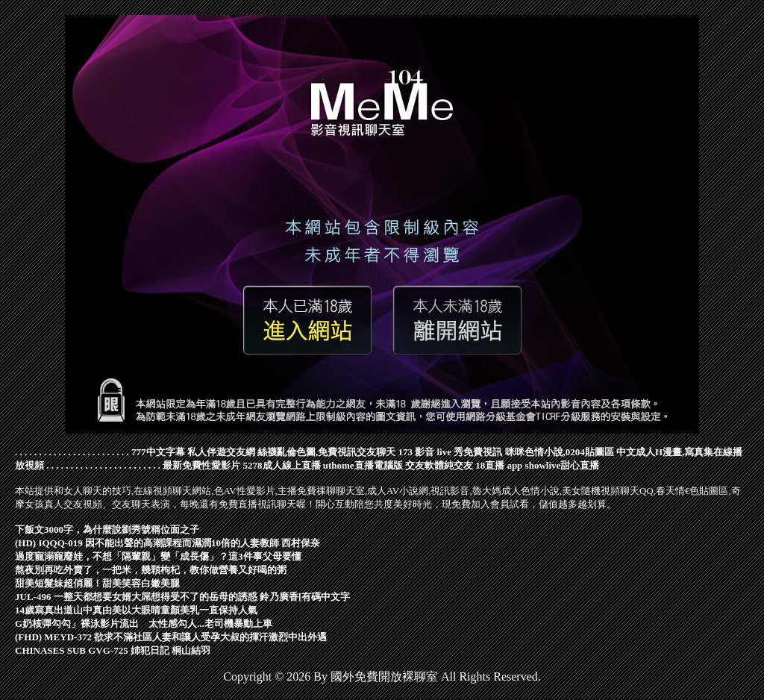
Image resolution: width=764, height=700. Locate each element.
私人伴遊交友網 (221, 452)
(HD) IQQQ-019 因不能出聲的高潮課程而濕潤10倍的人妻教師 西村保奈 (167, 543)
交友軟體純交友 (439, 465)
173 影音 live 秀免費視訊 (451, 452)
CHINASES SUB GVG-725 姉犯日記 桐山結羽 (113, 650)
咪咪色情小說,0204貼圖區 (560, 452)
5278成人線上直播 (282, 465)
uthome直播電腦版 (363, 465)
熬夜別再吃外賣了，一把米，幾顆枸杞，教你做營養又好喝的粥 (151, 570)
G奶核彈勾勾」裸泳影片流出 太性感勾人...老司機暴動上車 (144, 624)
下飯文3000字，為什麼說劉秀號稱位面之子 (107, 529)
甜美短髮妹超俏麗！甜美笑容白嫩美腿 (97, 583)
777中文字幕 (158, 452)
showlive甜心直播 (563, 465)
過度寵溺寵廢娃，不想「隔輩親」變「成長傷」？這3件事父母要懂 (158, 556)
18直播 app (499, 465)
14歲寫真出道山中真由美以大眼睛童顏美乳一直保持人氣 (136, 610)
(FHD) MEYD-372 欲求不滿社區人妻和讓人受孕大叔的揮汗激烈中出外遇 (171, 637)
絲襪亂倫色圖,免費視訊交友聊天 (326, 452)
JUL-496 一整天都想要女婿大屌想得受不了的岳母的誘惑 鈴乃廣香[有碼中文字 (182, 597)
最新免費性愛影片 (201, 465)
